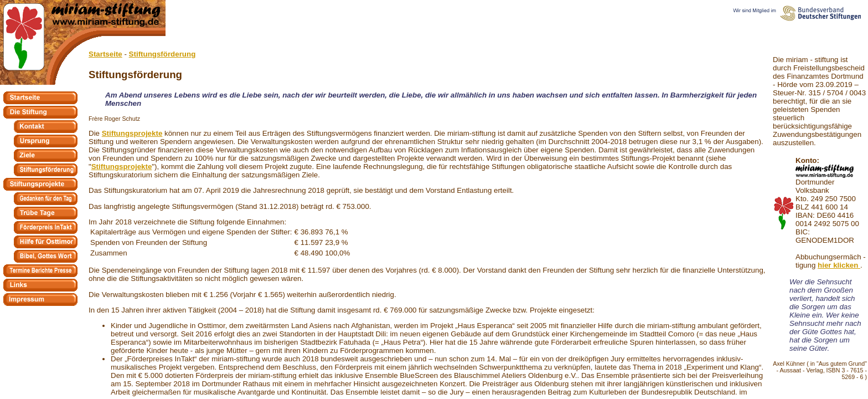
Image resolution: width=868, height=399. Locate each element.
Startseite (105, 54)
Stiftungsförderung (162, 54)
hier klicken (839, 265)
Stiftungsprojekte (132, 133)
